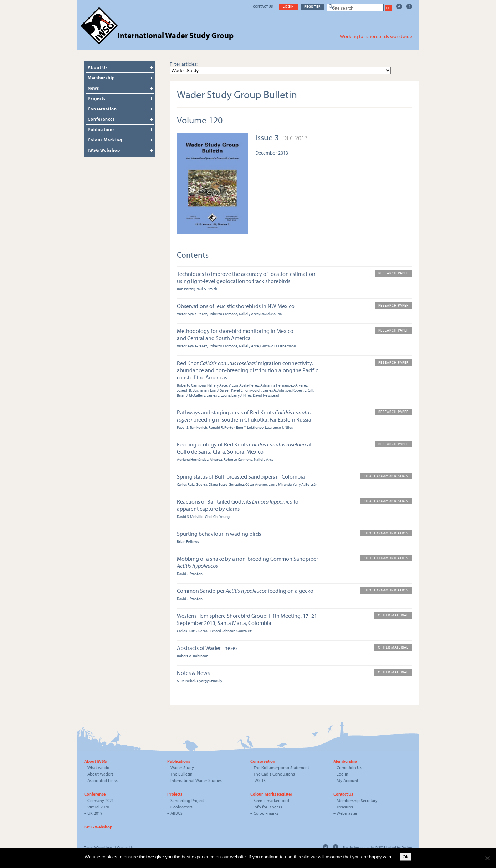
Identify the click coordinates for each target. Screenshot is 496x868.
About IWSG (95, 761)
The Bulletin (181, 774)
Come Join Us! (350, 768)
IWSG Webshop (104, 150)
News (93, 88)
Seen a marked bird (271, 800)
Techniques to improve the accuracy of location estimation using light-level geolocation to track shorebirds (246, 277)
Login (288, 7)
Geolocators (181, 807)
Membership (101, 78)
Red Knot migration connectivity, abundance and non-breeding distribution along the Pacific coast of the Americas (247, 370)
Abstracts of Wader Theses (207, 648)
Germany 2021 (101, 800)
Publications (101, 129)
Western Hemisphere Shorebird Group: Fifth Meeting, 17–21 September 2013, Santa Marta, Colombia (247, 619)
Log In (342, 774)
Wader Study (182, 768)
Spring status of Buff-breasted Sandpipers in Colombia (241, 476)
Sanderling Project (187, 800)
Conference (95, 794)
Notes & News (193, 673)
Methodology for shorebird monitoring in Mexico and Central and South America (235, 334)
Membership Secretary (357, 800)
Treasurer (345, 807)
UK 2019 (95, 813)
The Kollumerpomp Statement (281, 768)
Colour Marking (105, 140)
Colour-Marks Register (271, 794)
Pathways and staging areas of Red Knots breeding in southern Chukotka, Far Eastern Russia (244, 416)
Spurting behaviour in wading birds (219, 534)
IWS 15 (260, 780)
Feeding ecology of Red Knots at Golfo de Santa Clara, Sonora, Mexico (244, 448)
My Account (347, 780)
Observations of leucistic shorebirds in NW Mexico (236, 306)
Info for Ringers (268, 807)
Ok (406, 857)
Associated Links (103, 780)
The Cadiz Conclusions (274, 774)
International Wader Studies (196, 780)
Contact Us (263, 7)
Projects (97, 98)
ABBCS (177, 813)
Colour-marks (266, 813)
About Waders (100, 774)
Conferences (101, 119)
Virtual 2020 (98, 807)
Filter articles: (184, 64)
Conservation (102, 109)
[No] (487, 858)
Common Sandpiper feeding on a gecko (245, 591)
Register (312, 7)
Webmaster (347, 813)
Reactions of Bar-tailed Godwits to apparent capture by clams (238, 505)
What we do (98, 768)
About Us (98, 67)
